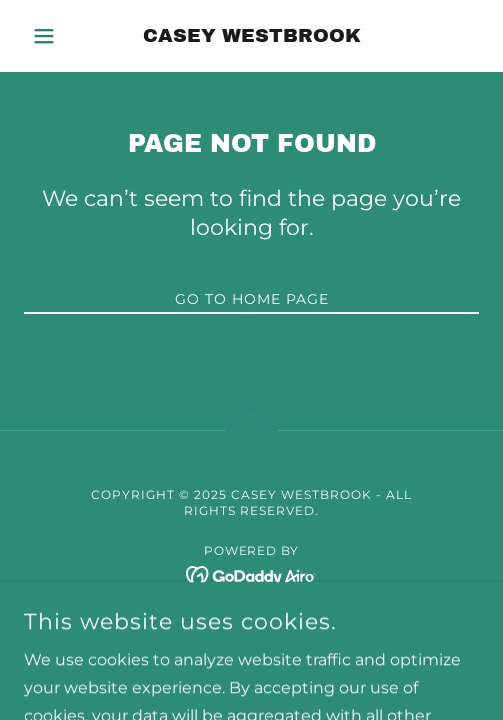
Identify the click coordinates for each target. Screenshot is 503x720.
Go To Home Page (252, 299)
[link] (251, 36)
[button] (58, 36)
